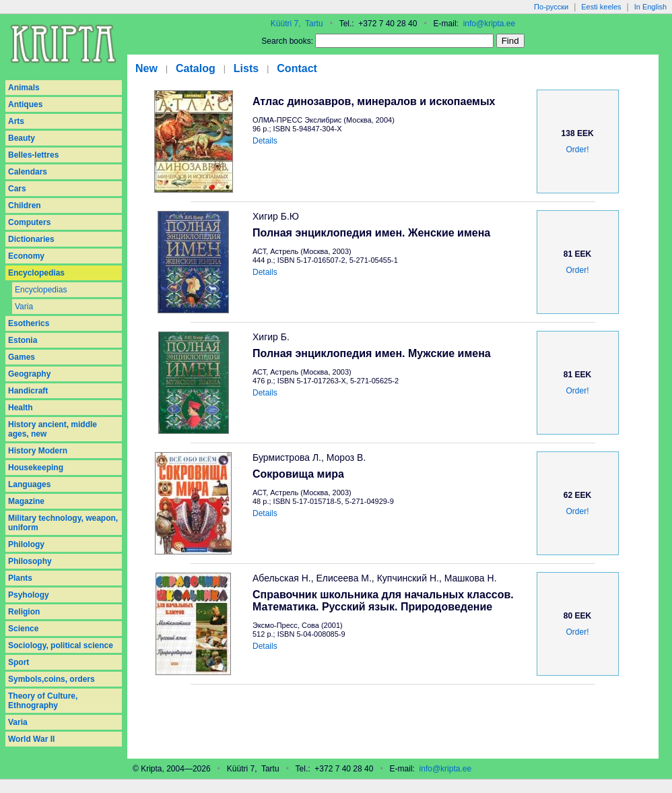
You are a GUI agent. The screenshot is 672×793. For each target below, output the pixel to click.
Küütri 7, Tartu (297, 24)
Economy (26, 256)
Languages (29, 484)
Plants (20, 578)
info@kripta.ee (490, 24)
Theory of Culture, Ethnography (43, 701)
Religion (24, 612)
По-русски (551, 7)
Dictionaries (31, 239)
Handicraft (28, 391)
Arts (16, 121)
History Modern (38, 451)
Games (22, 357)
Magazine (26, 501)
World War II (31, 739)
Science (23, 629)
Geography (29, 374)
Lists (246, 68)
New (146, 68)
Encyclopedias (36, 273)
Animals (24, 88)
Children (25, 205)
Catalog (196, 68)
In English (650, 7)
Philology (26, 544)
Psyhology (29, 595)
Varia (24, 307)
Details (265, 141)
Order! (578, 150)
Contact (297, 68)
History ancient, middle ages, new (53, 429)
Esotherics (29, 323)
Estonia (23, 340)
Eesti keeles (601, 7)
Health (21, 408)
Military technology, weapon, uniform (63, 523)
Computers (29, 222)
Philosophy (30, 561)
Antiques (25, 104)
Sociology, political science (61, 645)
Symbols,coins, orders (52, 679)
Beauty (22, 138)
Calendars (28, 172)
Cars (17, 189)
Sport (19, 662)
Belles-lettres (33, 155)
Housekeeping (36, 468)
